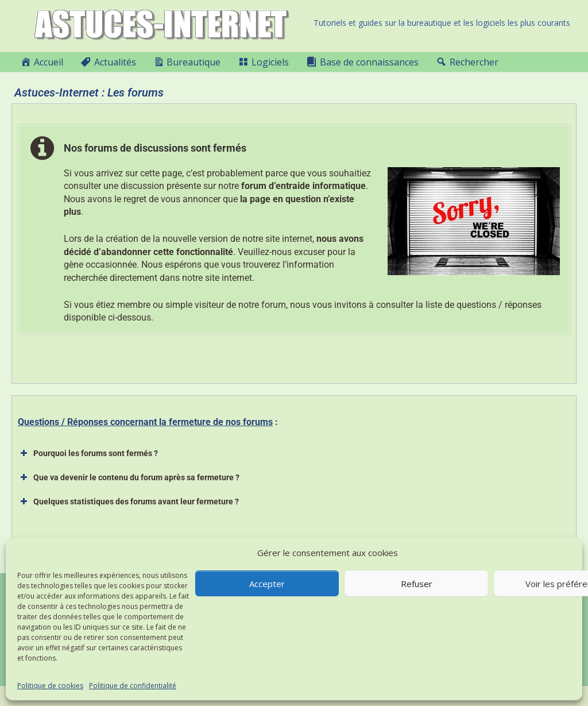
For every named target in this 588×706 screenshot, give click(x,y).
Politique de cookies (50, 686)
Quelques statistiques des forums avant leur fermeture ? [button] (128, 501)
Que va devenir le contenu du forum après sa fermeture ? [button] (129, 477)
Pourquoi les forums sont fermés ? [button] (88, 453)
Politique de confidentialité (133, 686)
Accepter (267, 584)
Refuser (417, 584)
